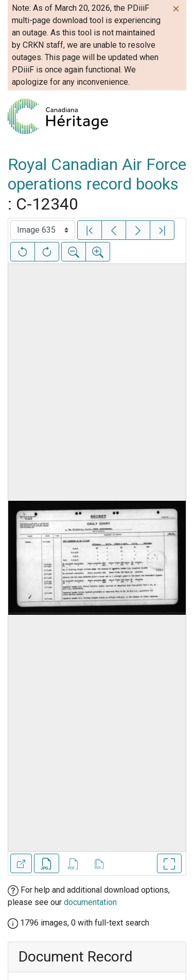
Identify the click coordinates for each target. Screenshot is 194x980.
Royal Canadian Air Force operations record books (97, 174)
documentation (90, 902)
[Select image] (43, 230)
